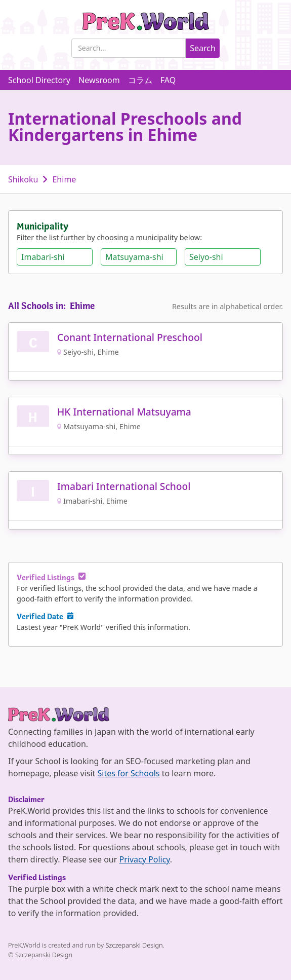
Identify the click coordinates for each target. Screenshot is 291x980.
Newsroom (99, 80)
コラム (140, 80)
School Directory (39, 80)
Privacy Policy (145, 859)
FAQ (168, 80)
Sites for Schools (128, 773)
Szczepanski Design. (135, 945)
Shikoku (23, 179)
